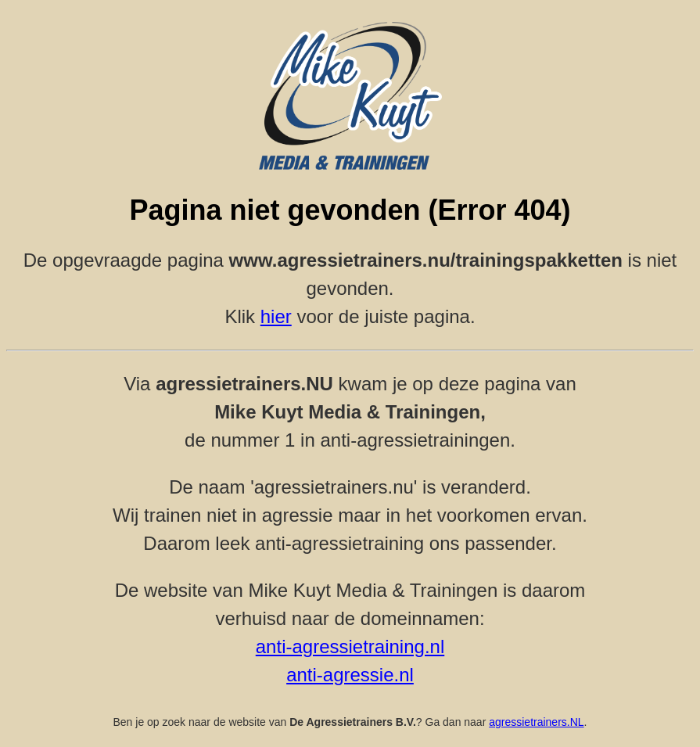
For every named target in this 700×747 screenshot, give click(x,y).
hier (276, 316)
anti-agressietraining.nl (350, 646)
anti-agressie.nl (350, 675)
